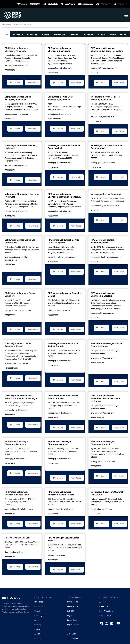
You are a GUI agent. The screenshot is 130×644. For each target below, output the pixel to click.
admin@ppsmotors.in (56, 555)
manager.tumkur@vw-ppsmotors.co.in (106, 257)
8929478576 (70, 4)
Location (15, 83)
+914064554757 (54, 119)
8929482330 (35, 4)
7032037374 (10, 119)
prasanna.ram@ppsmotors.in (16, 114)
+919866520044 (11, 368)
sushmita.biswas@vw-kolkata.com (61, 509)
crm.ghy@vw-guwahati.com (102, 509)
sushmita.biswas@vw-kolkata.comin (19, 509)
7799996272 (10, 70)
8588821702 (53, 73)
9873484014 (53, 167)
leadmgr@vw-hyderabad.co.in (17, 65)
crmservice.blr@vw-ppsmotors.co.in (105, 206)
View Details (33, 83)
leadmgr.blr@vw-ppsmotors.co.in (104, 68)
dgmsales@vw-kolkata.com (16, 552)
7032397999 (88, 4)
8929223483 (105, 4)
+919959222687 (97, 363)
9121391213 (53, 4)
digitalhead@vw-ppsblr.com (59, 310)
